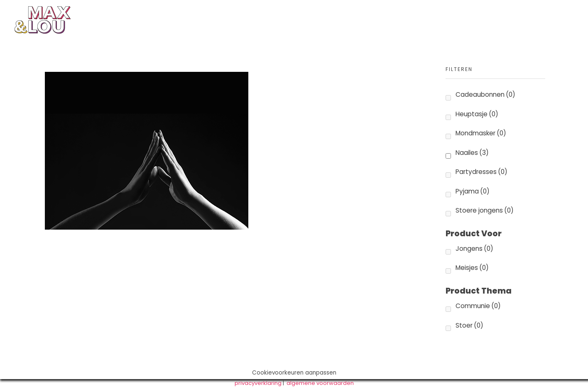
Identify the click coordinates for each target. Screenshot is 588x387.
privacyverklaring (258, 383)
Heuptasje (477, 114)
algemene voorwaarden (320, 383)
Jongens (474, 249)
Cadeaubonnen (485, 94)
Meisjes (472, 268)
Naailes (472, 153)
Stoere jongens (485, 210)
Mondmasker (481, 133)
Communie (478, 306)
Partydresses (481, 172)
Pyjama (473, 191)
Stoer (469, 325)
